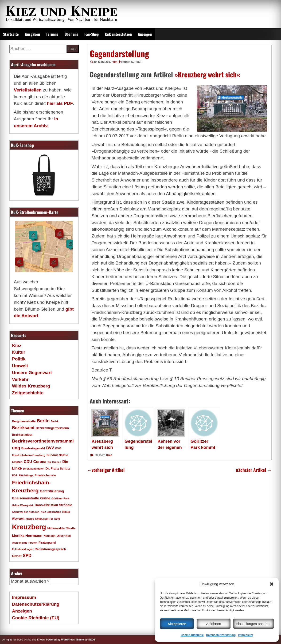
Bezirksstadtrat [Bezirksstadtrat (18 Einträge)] (22, 435)
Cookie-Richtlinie (192, 635)
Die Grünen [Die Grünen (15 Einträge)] (54, 462)
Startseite (11, 34)
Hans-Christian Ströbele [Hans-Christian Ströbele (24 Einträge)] (53, 505)
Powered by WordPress (60, 640)
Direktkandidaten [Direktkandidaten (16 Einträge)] (34, 469)
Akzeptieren (177, 624)
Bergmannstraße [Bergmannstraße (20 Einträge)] (24, 421)
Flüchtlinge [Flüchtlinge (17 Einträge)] (26, 475)
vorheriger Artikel (106, 470)
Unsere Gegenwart (32, 373)
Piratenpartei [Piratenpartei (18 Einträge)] (47, 543)
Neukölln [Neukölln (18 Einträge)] (49, 536)
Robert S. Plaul (131, 62)
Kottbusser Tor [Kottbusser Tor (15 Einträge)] (44, 519)
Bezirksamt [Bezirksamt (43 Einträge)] (23, 428)
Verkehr (20, 379)
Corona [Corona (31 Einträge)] (40, 462)
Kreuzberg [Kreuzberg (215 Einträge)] (29, 527)
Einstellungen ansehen (254, 624)
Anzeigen (145, 34)
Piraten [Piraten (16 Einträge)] (33, 543)
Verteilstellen (28, 90)
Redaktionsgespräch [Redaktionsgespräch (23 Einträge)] (50, 549)
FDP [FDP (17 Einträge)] (15, 475)
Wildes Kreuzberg (31, 386)
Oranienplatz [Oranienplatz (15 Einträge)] (20, 543)
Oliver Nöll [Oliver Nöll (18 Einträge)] (64, 536)
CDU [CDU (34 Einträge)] (28, 462)
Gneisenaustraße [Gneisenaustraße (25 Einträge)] (25, 498)
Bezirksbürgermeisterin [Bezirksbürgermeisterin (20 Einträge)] (52, 428)
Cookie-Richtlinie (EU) (36, 618)
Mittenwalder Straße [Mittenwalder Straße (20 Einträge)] (61, 528)
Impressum (246, 635)
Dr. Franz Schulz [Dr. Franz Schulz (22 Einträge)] (58, 468)
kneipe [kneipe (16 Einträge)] (30, 519)
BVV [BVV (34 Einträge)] (50, 448)
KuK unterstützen (118, 34)
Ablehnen (213, 624)
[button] (272, 584)
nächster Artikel (254, 470)
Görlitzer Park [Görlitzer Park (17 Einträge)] (60, 498)
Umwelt (20, 366)
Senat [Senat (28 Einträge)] (17, 556)
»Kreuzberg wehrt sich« (207, 74)
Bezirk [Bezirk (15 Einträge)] (55, 421)
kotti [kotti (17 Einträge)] (57, 519)
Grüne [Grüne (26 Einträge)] (45, 498)
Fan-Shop (92, 34)
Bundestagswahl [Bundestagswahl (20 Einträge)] (33, 448)
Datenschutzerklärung (221, 635)
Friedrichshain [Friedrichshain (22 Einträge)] (45, 475)
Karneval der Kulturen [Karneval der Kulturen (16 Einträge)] (26, 512)
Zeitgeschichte (28, 393)
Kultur (19, 352)
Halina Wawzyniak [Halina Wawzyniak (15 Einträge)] (23, 505)
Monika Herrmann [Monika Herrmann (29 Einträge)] (27, 535)
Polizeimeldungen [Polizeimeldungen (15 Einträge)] (23, 549)
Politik (19, 359)
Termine (52, 34)
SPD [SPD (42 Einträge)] (27, 556)
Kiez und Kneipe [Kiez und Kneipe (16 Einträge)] (51, 512)
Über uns (71, 34)
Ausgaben (32, 34)
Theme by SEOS (85, 640)
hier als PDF (60, 103)
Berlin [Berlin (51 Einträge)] (43, 421)
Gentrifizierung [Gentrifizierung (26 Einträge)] (52, 491)
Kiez (109, 455)
